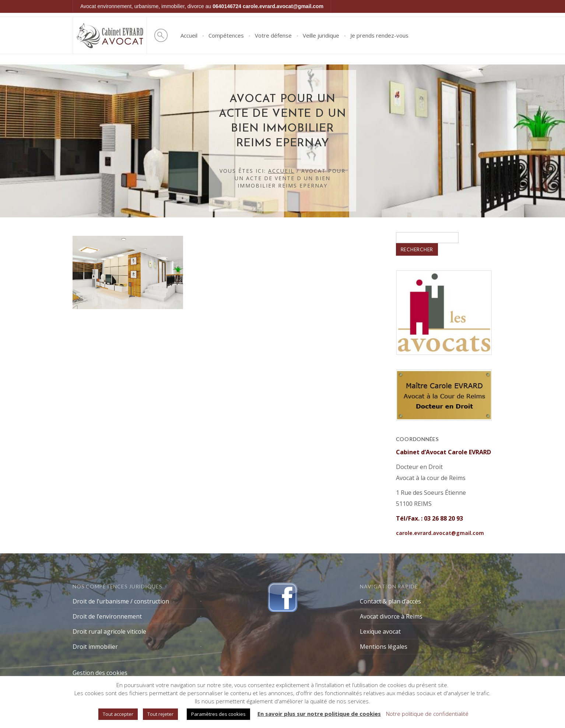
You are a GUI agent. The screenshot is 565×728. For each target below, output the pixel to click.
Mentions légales (384, 647)
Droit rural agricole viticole (109, 631)
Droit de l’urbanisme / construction (121, 601)
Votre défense (273, 35)
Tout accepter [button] (118, 714)
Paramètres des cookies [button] (218, 714)
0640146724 (227, 6)
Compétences (226, 35)
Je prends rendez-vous (379, 35)
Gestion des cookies (100, 673)
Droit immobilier (95, 647)
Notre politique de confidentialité (427, 714)
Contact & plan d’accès (390, 601)
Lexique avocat (380, 631)
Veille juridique (321, 35)
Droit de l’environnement (107, 616)
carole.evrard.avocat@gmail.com (283, 6)
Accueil (189, 35)
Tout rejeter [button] (160, 714)
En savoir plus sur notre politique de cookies (319, 714)
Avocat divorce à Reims (391, 616)
